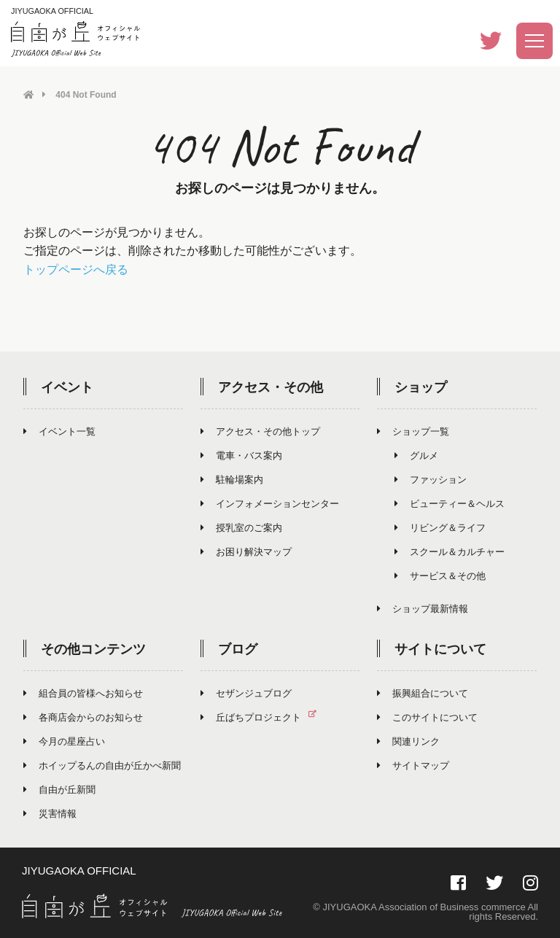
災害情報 (50, 813)
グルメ (416, 455)
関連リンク (408, 741)
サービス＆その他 (440, 575)
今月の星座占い (64, 741)
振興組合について (423, 693)
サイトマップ (413, 765)
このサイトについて (427, 717)
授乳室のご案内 (241, 527)
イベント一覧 (59, 431)
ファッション (431, 479)
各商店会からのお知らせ (83, 717)
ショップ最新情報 (423, 608)
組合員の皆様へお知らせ (83, 693)
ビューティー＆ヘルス (450, 503)
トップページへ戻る (76, 269)
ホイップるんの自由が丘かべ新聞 (102, 765)
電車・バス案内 (241, 455)
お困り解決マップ (246, 551)
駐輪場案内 (232, 479)
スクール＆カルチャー (450, 551)
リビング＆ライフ (440, 527)
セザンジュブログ (246, 693)
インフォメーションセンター (270, 503)
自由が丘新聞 (59, 789)
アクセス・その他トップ (260, 431)
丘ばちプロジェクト (264, 717)
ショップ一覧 (413, 431)
